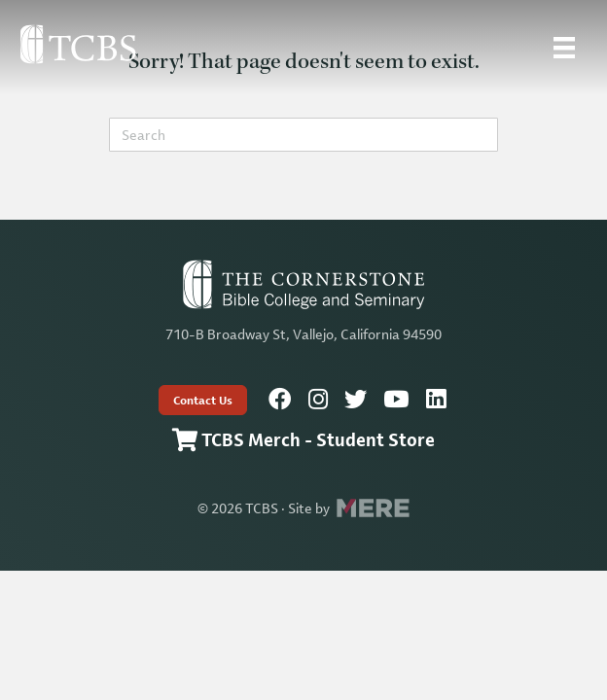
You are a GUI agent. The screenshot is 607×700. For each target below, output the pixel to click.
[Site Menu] (564, 48)
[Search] (303, 135)
